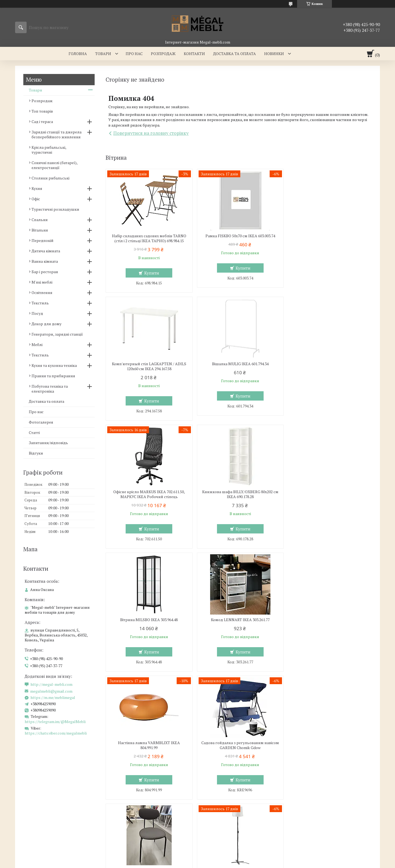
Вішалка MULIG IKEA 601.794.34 (148, 364)
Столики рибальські (50, 178)
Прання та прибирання (53, 376)
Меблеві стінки (218, 792)
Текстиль (40, 303)
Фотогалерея (41, 422)
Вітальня (40, 230)
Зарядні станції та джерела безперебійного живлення (57, 134)
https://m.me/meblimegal (53, 698)
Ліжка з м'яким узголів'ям (136, 792)
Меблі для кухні (34, 784)
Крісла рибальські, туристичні (49, 150)
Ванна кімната (45, 261)
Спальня (40, 220)
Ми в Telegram (311, 831)
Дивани (212, 800)
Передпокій (43, 240)
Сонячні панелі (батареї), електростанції (54, 165)
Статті (34, 432)
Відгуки (36, 453)
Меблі (37, 345)
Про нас (134, 54)
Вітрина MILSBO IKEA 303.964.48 (148, 492)
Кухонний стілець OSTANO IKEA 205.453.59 (239, 620)
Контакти (194, 54)
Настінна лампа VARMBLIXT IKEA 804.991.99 (329, 494)
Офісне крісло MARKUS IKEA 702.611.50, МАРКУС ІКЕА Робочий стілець (239, 366)
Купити (151, 273)
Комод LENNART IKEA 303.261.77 (239, 492)
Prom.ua (223, 853)
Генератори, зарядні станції (57, 334)
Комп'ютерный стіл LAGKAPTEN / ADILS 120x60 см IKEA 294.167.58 (329, 238)
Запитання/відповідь (48, 443)
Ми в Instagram (311, 816)
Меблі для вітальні (222, 784)
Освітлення (42, 292)
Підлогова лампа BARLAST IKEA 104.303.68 (329, 622)
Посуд (37, 313)
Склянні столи (33, 792)
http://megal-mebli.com (51, 684)
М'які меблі (42, 282)
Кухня (37, 188)
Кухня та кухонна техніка (54, 365)
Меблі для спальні (129, 784)
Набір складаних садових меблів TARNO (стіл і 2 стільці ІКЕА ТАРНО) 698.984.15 (149, 238)
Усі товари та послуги (345, 684)
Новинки (274, 54)
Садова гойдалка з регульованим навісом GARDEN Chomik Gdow (149, 622)
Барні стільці (31, 800)
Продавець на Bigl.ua (198, 858)
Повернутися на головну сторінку (151, 133)
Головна (78, 54)
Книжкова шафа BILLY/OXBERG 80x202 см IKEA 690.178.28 (329, 366)
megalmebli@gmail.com (51, 691)
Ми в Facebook (311, 823)
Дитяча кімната (46, 251)
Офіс (36, 199)
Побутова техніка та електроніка (50, 389)
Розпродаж (163, 54)
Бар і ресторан (45, 272)
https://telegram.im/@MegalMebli (55, 722)
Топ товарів (42, 111)
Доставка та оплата (235, 54)
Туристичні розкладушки (55, 209)
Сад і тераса (42, 122)
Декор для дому (46, 324)
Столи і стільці (33, 808)
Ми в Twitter (309, 808)
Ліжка (117, 800)
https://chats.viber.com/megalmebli (56, 733)
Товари (103, 54)
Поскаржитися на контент (223, 863)
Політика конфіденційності (266, 863)
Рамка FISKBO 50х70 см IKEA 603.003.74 (239, 236)
